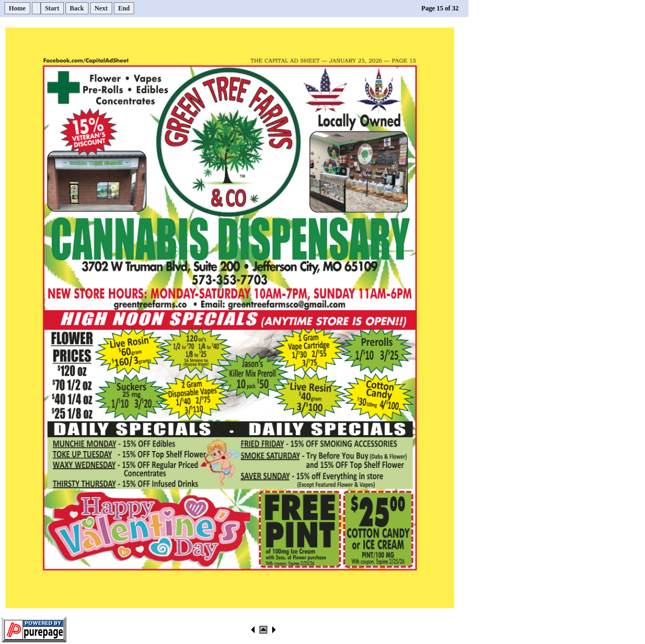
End (124, 8)
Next (101, 8)
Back (77, 8)
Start (52, 8)
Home (17, 8)
